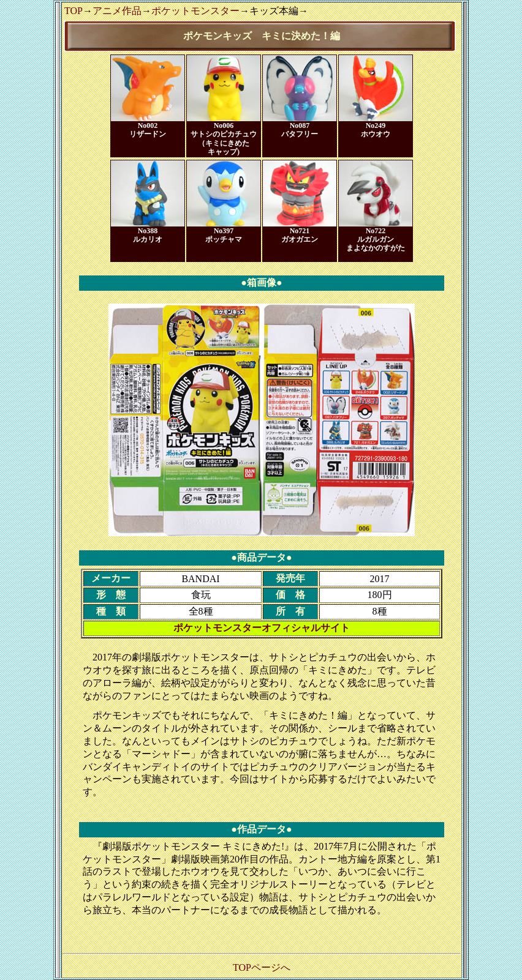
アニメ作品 (117, 11)
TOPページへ (262, 967)
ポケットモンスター (195, 11)
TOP (74, 11)
